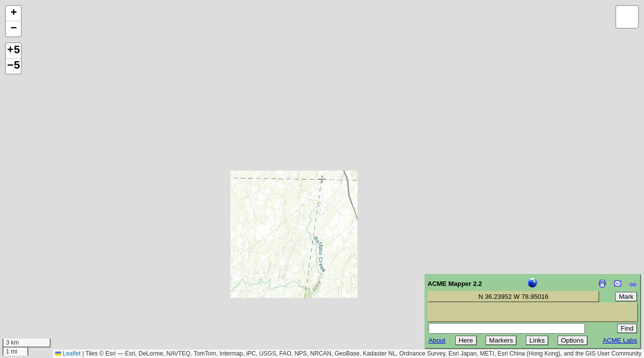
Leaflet (68, 354)
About (437, 340)
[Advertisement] (53, 287)
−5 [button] (13, 66)
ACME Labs (620, 340)
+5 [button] (13, 51)
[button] (13, 14)
